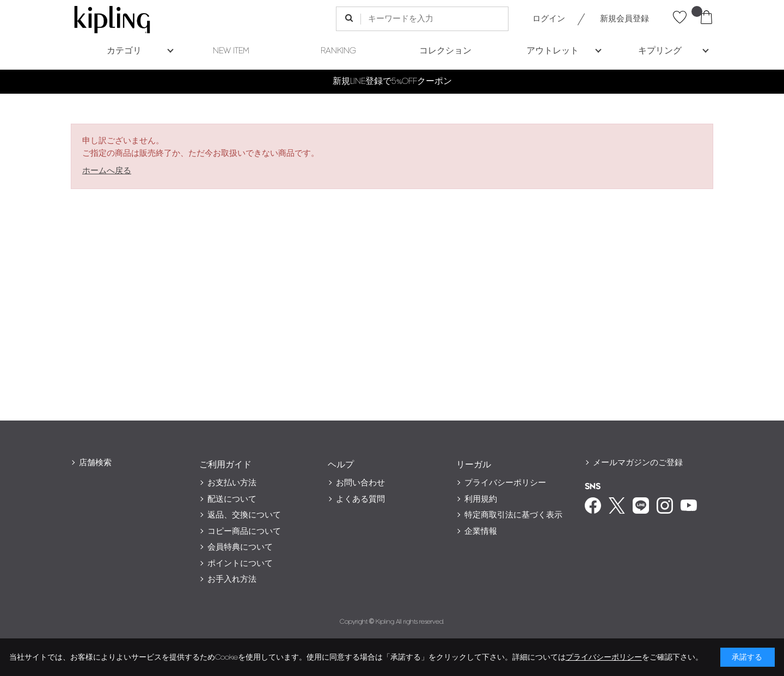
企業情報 (481, 531)
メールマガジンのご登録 (638, 463)
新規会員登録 (624, 19)
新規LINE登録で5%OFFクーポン (392, 81)
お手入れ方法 (232, 579)
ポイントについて (240, 564)
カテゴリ (124, 51)
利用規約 (481, 499)
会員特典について (240, 547)
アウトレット (553, 51)
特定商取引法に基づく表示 (513, 515)
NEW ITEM (231, 51)
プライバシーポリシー (505, 483)
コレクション (445, 51)
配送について (232, 499)
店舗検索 (95, 463)
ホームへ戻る (107, 171)
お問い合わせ (360, 483)
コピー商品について (244, 531)
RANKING (338, 51)
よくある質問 (360, 499)
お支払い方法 (232, 483)
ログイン (549, 19)
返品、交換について (244, 515)
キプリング (660, 51)
